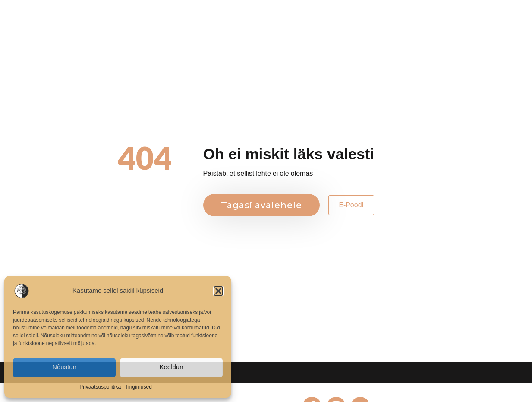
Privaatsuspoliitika (100, 387)
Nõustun (64, 367)
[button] (218, 291)
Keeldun (171, 367)
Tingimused (139, 387)
